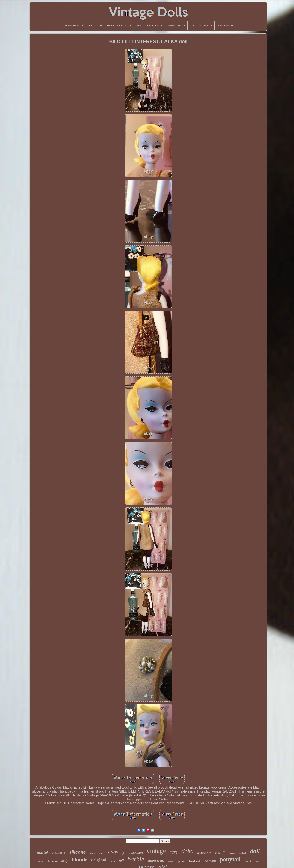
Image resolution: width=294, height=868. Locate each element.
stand (248, 861)
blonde (79, 860)
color (113, 861)
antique (171, 862)
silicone (77, 852)
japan (182, 861)
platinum (52, 861)
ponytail (230, 859)
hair (243, 852)
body (65, 861)
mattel (42, 852)
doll (255, 851)
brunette (58, 852)
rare (174, 852)
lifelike (92, 854)
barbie (136, 859)
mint (102, 853)
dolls (187, 851)
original (99, 860)
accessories (204, 853)
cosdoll (220, 853)
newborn (210, 861)
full (121, 861)
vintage (156, 851)
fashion (232, 853)
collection (136, 853)
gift (124, 853)
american (156, 860)
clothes (40, 862)
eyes (257, 861)
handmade (195, 861)
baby (113, 852)
